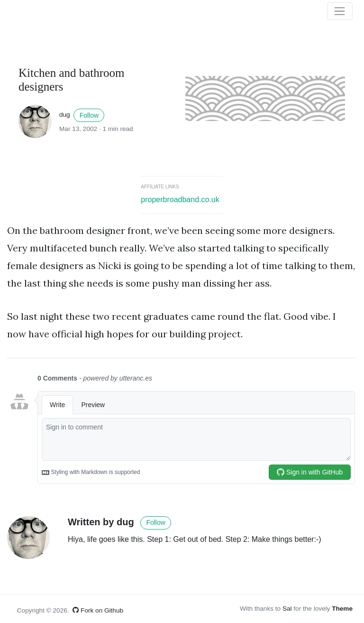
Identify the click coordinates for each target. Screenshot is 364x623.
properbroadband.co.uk (180, 200)
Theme (342, 609)
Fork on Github (98, 610)
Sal (287, 609)
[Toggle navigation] (340, 11)
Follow (89, 115)
